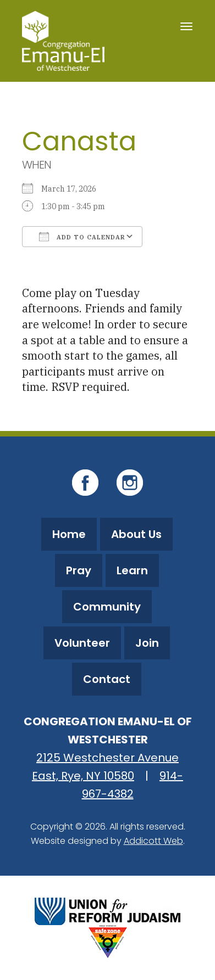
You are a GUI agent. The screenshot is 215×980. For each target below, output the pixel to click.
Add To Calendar (82, 237)
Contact (107, 679)
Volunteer (82, 643)
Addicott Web (153, 841)
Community (107, 607)
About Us (136, 534)
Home (69, 534)
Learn (132, 570)
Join (147, 643)
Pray (79, 570)
